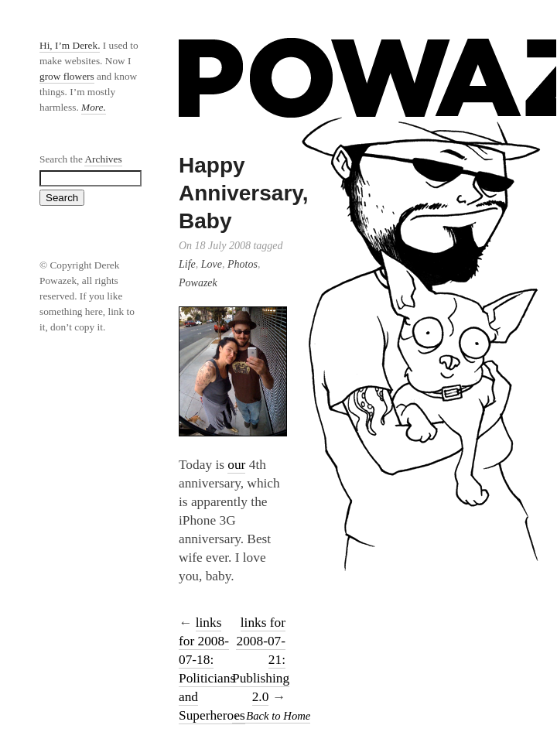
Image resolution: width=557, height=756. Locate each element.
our (236, 465)
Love (212, 264)
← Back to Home (271, 716)
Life (187, 264)
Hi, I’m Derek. (70, 45)
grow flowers (67, 76)
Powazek (198, 283)
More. (94, 107)
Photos (243, 264)
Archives (103, 159)
